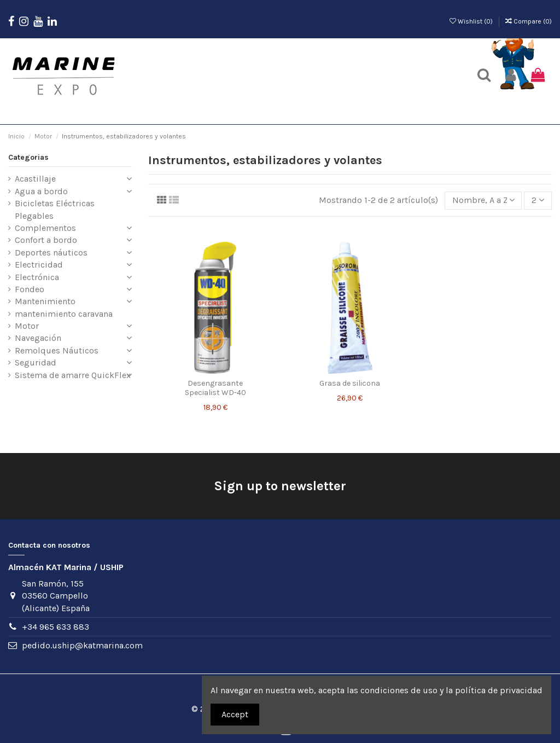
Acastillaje (35, 179)
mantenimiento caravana (64, 314)
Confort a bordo (46, 240)
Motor (27, 326)
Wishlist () (472, 21)
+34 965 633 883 (56, 627)
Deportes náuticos (51, 252)
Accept (235, 714)
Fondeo (30, 289)
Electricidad (39, 265)
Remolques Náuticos (57, 350)
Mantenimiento (45, 301)
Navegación (38, 338)
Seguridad (36, 362)
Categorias (28, 157)
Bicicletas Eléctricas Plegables (55, 209)
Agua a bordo (41, 191)
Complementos (45, 228)
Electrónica (37, 277)
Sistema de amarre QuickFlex (73, 375)
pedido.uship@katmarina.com (82, 645)
